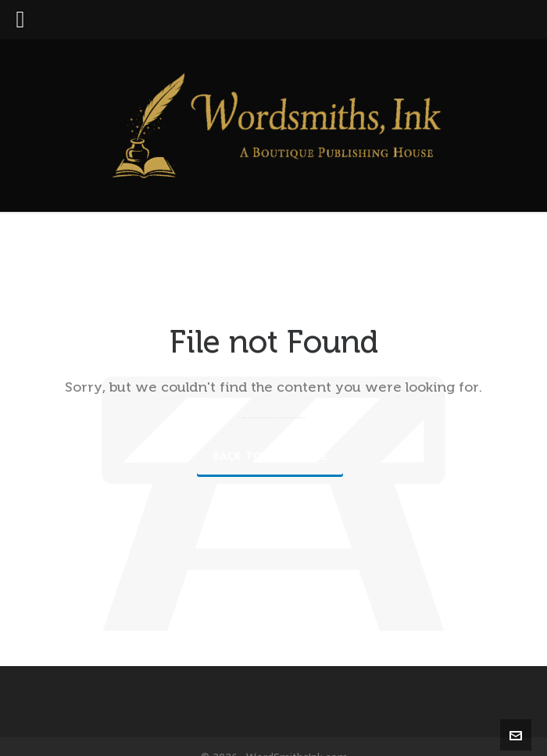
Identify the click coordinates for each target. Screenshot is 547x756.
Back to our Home (270, 456)
